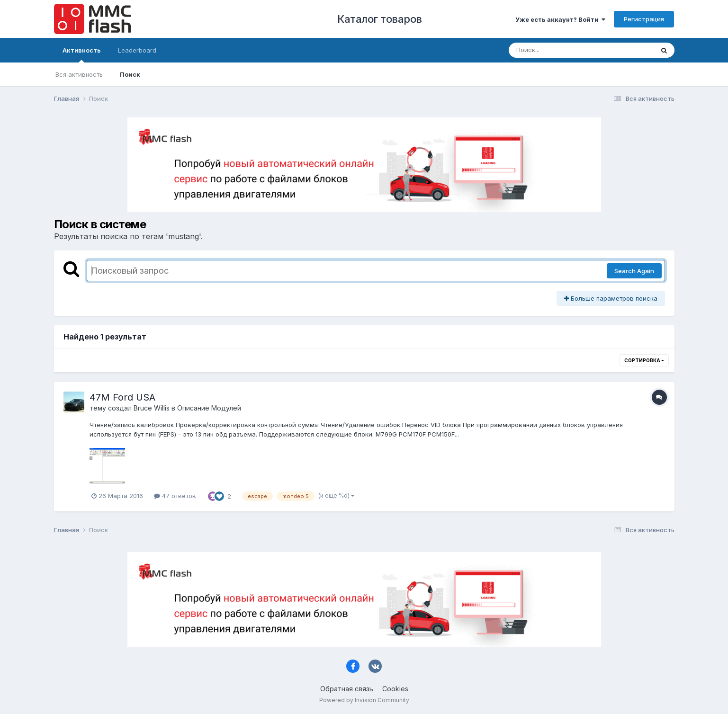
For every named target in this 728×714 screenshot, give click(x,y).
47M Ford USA (122, 397)
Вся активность (79, 74)
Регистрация (644, 19)
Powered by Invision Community (364, 700)
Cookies (395, 689)
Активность (82, 54)
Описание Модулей (209, 408)
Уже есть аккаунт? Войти (560, 19)
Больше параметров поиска (611, 298)
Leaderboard (137, 50)
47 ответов (175, 496)
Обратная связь (347, 689)
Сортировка (644, 360)
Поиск (130, 74)
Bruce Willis (152, 408)
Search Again (634, 271)
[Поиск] (563, 50)
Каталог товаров (380, 19)
